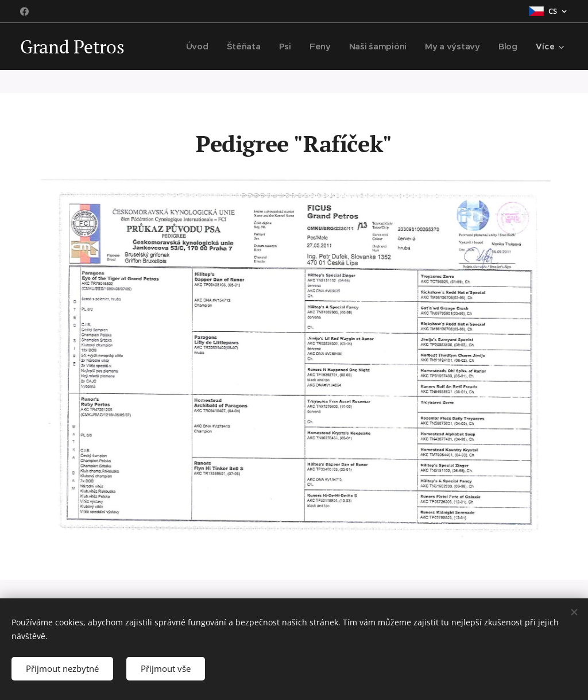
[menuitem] (204, 47)
